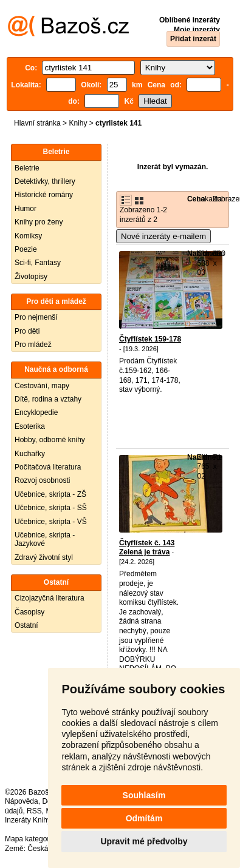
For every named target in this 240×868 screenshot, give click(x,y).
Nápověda (22, 801)
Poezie (26, 249)
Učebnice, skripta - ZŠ (50, 494)
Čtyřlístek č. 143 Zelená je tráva (147, 548)
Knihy (78, 123)
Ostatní (26, 625)
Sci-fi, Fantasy (38, 263)
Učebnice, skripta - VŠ (51, 522)
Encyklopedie (36, 412)
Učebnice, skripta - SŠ (51, 508)
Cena (196, 199)
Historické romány (44, 195)
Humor (26, 209)
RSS (34, 811)
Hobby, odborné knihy (50, 440)
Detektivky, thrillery (45, 181)
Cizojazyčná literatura (50, 598)
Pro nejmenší (36, 317)
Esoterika (30, 426)
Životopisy (31, 277)
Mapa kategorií (29, 839)
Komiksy (28, 236)
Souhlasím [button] (144, 795)
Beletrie (27, 168)
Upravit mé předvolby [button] (144, 841)
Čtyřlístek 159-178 (150, 339)
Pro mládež (33, 345)
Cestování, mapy (42, 386)
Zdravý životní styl (44, 557)
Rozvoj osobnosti (42, 480)
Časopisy (29, 612)
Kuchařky (30, 454)
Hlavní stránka (37, 123)
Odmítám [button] (144, 818)
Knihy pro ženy (39, 222)
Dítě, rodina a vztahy (48, 399)
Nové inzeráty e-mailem (163, 236)
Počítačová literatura (48, 467)
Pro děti (27, 331)
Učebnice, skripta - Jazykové (45, 539)
